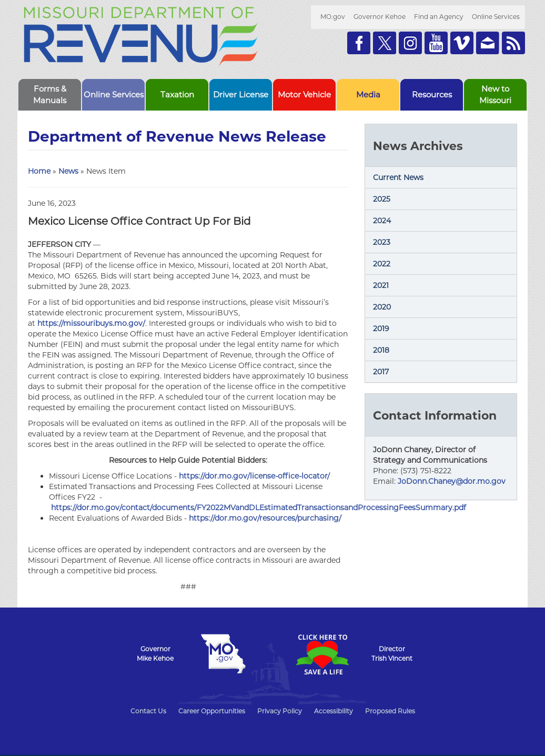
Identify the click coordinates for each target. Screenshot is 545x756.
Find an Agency (439, 17)
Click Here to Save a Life (322, 654)
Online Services (496, 17)
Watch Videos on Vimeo (462, 43)
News (68, 171)
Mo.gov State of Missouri (223, 654)
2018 (381, 350)
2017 (381, 372)
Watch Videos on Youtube (436, 43)
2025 (382, 199)
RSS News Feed (513, 43)
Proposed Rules (390, 711)
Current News (398, 177)
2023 (382, 242)
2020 (382, 307)
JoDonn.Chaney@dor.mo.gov (452, 481)
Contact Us (148, 711)
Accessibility (334, 711)
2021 (381, 285)
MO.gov (333, 17)
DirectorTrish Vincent (392, 654)
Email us (488, 43)
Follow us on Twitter (385, 43)
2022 (382, 264)
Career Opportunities (212, 711)
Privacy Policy (280, 711)
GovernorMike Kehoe (155, 654)
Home (39, 171)
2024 (382, 221)
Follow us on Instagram (410, 43)
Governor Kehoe (380, 17)
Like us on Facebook (359, 43)
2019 (381, 329)
